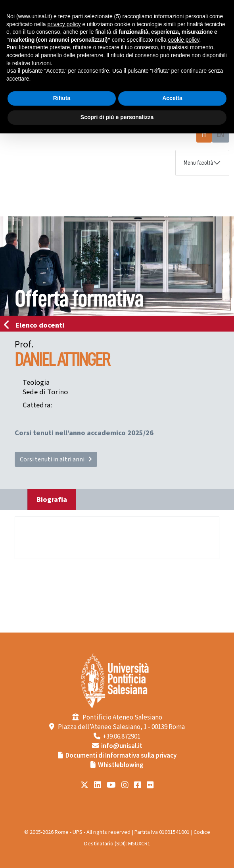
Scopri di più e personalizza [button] (117, 117)
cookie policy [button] (183, 40)
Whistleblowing (121, 765)
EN (221, 135)
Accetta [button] (172, 98)
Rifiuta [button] (62, 98)
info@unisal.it (122, 746)
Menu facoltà (198, 163)
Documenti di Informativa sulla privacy (121, 756)
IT (204, 135)
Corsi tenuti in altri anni (56, 459)
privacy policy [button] (64, 24)
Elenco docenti (36, 325)
